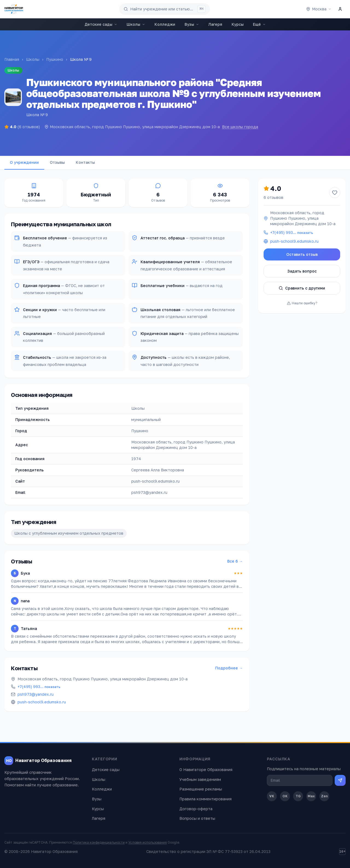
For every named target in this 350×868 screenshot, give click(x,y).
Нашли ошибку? (302, 303)
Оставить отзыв (302, 254)
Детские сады (101, 24)
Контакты (85, 162)
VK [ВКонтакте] (272, 796)
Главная (12, 59)
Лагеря (215, 24)
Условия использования (148, 842)
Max (311, 796)
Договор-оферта (196, 809)
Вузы (192, 24)
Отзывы (57, 162)
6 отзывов (273, 197)
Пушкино (55, 59)
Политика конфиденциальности (99, 842)
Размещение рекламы (201, 789)
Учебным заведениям (200, 779)
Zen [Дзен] (324, 796)
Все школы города (240, 127)
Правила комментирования (205, 799)
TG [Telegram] (298, 796)
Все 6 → (235, 561)
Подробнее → (229, 668)
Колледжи (165, 24)
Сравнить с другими (302, 288)
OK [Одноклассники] (285, 796)
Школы (136, 24)
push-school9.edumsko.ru (42, 702)
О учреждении (24, 162)
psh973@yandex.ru (36, 694)
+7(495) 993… (39, 687)
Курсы (238, 24)
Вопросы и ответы (197, 818)
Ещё (259, 24)
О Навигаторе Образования (206, 770)
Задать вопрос (302, 271)
